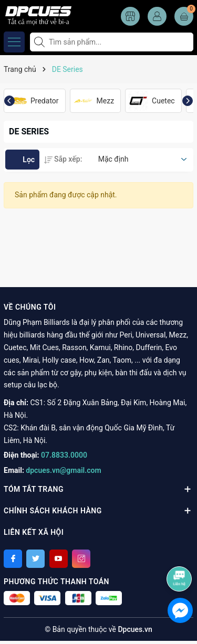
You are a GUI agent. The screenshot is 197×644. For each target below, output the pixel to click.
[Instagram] (81, 559)
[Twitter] (35, 559)
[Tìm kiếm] (40, 42)
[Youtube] (59, 559)
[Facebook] (13, 559)
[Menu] (14, 42)
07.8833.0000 (64, 455)
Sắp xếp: (63, 159)
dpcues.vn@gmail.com (63, 470)
